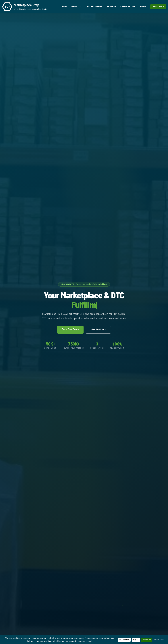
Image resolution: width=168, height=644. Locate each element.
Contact (143, 7)
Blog (65, 7)
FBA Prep (111, 7)
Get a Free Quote (70, 329)
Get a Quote (158, 6)
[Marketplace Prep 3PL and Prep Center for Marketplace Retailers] (25, 7)
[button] (81, 7)
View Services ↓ (98, 330)
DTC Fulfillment (95, 7)
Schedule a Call (127, 7)
